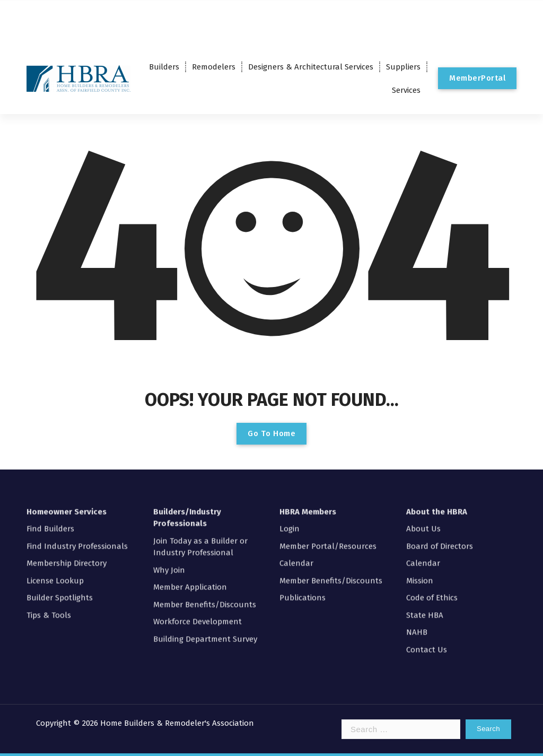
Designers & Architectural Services (311, 67)
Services (406, 90)
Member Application (190, 526)
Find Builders (50, 467)
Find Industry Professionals (77, 485)
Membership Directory (67, 502)
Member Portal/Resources (328, 485)
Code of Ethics (432, 536)
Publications (303, 536)
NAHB (417, 571)
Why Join (169, 509)
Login (290, 467)
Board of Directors (440, 485)
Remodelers (214, 67)
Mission (420, 519)
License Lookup (55, 519)
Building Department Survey (205, 578)
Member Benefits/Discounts (205, 543)
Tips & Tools (49, 554)
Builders (164, 67)
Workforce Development (198, 560)
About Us (423, 467)
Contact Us (427, 588)
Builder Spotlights (60, 536)
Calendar (296, 502)
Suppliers (403, 67)
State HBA (425, 554)
